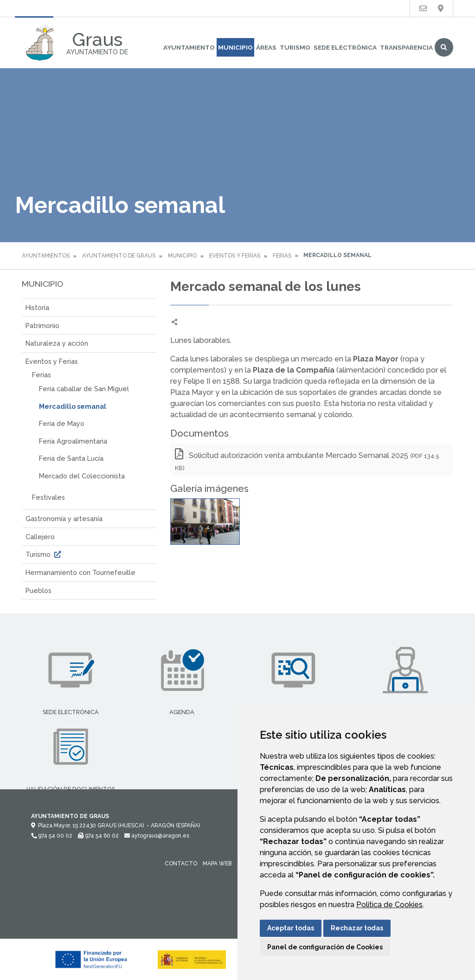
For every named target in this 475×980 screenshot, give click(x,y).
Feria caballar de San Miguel (84, 389)
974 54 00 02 (52, 836)
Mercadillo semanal (73, 406)
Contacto (181, 864)
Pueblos (39, 590)
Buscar (444, 47)
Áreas (266, 47)
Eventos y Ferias (235, 256)
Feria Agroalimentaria (73, 441)
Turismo (295, 47)
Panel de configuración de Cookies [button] (325, 947)
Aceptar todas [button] (291, 928)
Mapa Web (217, 864)
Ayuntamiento (189, 47)
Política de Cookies (389, 905)
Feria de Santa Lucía (71, 458)
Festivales (48, 497)
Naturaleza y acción (57, 343)
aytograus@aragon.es (157, 836)
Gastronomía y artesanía (64, 519)
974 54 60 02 (98, 836)
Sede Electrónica (345, 47)
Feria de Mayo (62, 423)
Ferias (282, 256)
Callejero (40, 537)
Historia (37, 307)
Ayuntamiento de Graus (119, 256)
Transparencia (406, 47)
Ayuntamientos (46, 256)
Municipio (235, 47)
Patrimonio (42, 326)
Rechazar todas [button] (357, 928)
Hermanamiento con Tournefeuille (80, 572)
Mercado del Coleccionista (82, 476)
